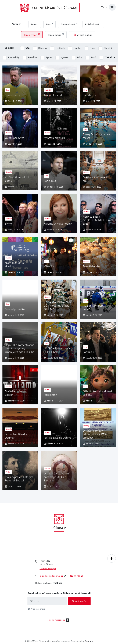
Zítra (49, 24)
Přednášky (14, 57)
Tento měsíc (56, 35)
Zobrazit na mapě (48, 569)
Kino (92, 48)
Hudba (77, 48)
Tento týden (32, 35)
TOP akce (110, 57)
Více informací (38, 609)
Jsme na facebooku (59, 620)
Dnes (35, 24)
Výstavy (65, 57)
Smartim (89, 641)
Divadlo (42, 48)
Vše (28, 48)
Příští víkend (93, 24)
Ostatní (108, 48)
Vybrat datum (85, 35)
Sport (49, 57)
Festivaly (60, 48)
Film (80, 57)
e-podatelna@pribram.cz (51, 576)
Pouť (93, 57)
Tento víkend (69, 24)
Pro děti (32, 57)
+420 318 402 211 (76, 576)
